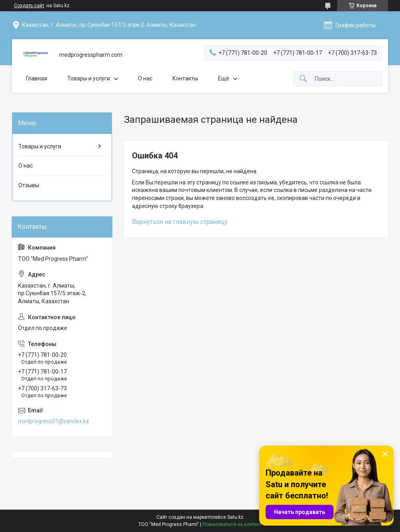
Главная (37, 78)
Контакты (185, 78)
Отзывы (29, 185)
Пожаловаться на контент (232, 524)
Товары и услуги (89, 78)
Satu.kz (235, 517)
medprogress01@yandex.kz (54, 421)
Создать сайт (29, 6)
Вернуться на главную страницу (180, 222)
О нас (145, 78)
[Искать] (303, 79)
